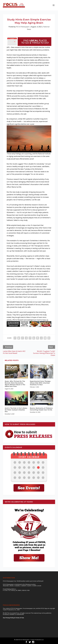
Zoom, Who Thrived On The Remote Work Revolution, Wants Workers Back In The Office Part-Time (15, 384)
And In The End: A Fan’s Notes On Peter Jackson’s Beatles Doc (16, 410)
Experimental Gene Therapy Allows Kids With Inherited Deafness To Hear (40, 383)
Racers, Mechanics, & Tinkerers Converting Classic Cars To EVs (41, 409)
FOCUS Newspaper (23, 27)
